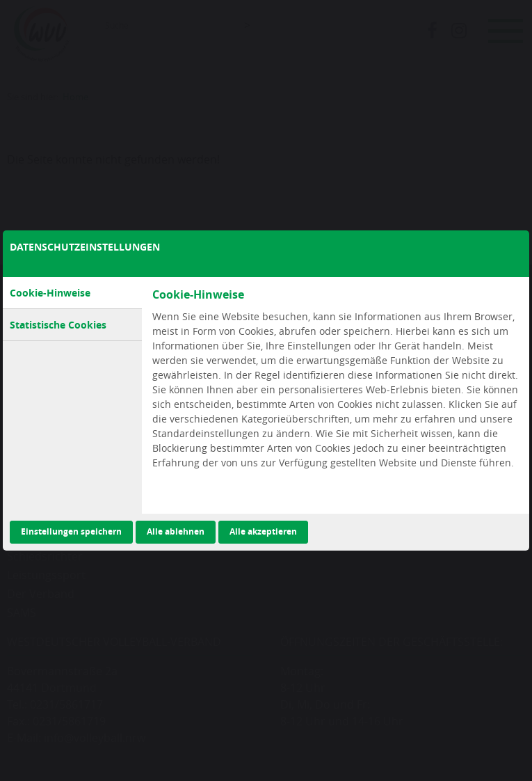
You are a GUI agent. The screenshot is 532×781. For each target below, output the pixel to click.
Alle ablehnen (176, 531)
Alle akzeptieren (263, 531)
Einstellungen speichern (71, 531)
